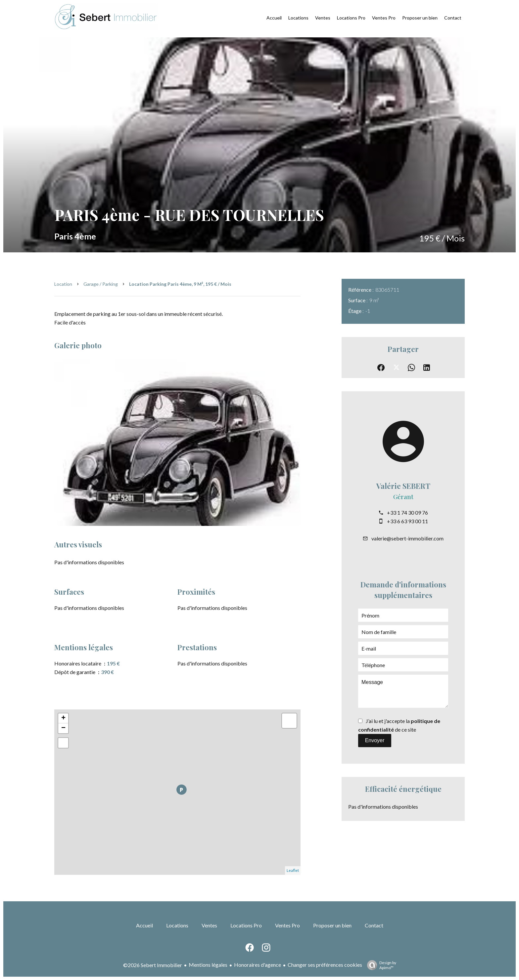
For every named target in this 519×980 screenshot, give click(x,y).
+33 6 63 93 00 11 (407, 521)
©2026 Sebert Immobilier (153, 965)
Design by (380, 965)
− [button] (63, 728)
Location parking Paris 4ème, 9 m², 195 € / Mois (180, 284)
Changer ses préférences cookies (325, 965)
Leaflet (293, 870)
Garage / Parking (101, 284)
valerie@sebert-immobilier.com (407, 538)
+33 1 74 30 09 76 (407, 512)
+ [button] (63, 718)
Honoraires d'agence (258, 965)
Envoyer (375, 740)
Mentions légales (208, 965)
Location (63, 284)
